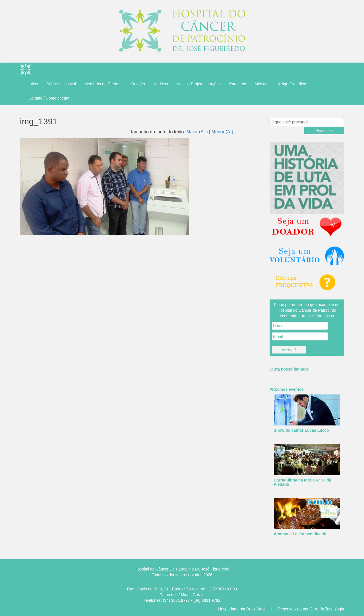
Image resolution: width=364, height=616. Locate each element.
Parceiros (238, 84)
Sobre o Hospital (61, 84)
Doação (138, 84)
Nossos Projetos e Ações (198, 84)
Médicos (262, 84)
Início (33, 84)
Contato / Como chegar (49, 98)
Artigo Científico (292, 84)
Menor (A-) (222, 132)
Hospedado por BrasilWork (242, 609)
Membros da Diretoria (104, 84)
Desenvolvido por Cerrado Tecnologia (311, 609)
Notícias (161, 84)
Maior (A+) (197, 132)
